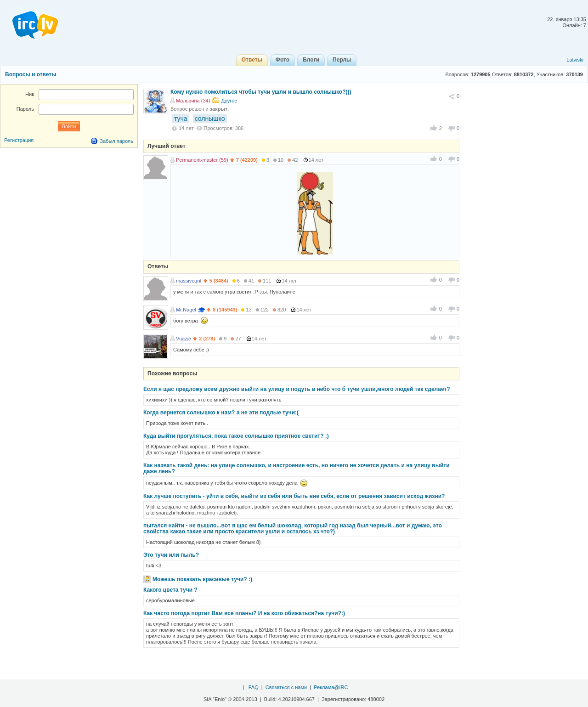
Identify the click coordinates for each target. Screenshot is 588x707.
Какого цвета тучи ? (170, 590)
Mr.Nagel (186, 310)
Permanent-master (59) (202, 160)
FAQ (254, 687)
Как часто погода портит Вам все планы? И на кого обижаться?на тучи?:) (244, 613)
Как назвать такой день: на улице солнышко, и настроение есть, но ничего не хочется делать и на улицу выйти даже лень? (297, 468)
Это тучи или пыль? (171, 555)
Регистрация (19, 140)
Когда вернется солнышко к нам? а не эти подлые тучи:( (221, 413)
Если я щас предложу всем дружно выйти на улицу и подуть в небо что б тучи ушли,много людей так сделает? (297, 389)
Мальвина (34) (193, 101)
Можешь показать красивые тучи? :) (202, 579)
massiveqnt (189, 281)
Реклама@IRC (331, 687)
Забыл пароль (116, 141)
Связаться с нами (286, 687)
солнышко (210, 119)
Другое (229, 101)
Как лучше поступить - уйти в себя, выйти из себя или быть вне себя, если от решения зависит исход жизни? (294, 496)
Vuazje (184, 339)
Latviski (575, 60)
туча (181, 119)
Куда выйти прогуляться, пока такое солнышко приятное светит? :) (236, 436)
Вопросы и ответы (31, 74)
